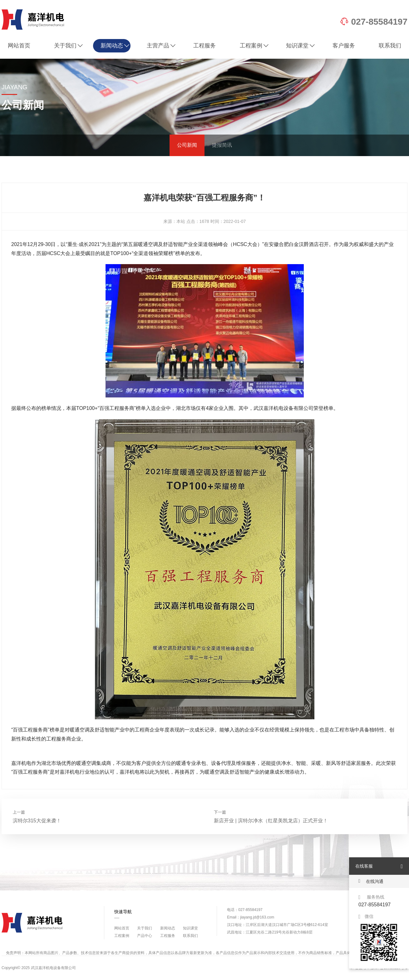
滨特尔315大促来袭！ (37, 821)
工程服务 (204, 46)
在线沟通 (371, 881)
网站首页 (19, 46)
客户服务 (344, 46)
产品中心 (145, 936)
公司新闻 (187, 145)
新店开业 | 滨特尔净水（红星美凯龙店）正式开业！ (271, 821)
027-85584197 (374, 22)
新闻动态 (115, 46)
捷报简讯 (222, 145)
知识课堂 (301, 46)
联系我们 (390, 46)
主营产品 (161, 46)
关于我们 (69, 46)
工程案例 (254, 46)
